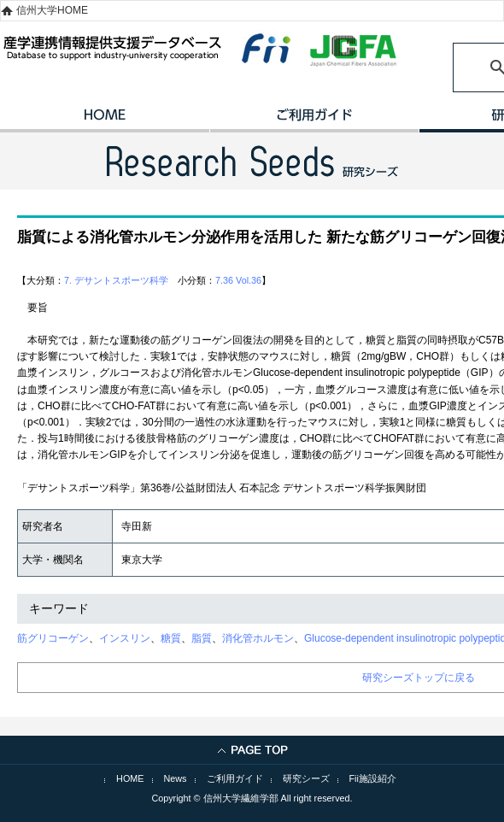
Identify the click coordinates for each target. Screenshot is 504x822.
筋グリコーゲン (53, 638)
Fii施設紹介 (373, 778)
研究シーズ (306, 778)
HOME (105, 120)
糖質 (171, 638)
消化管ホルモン (258, 638)
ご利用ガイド (314, 120)
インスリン (125, 638)
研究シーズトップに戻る (419, 678)
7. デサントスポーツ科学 (116, 280)
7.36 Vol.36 (238, 280)
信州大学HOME (52, 10)
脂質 (202, 638)
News (176, 778)
